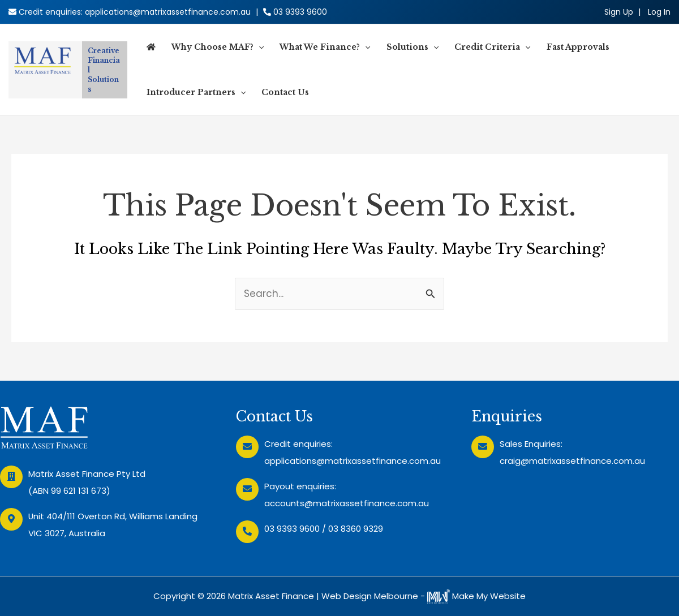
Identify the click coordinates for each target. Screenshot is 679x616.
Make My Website (476, 596)
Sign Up (619, 12)
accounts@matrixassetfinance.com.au (347, 503)
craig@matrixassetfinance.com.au (572, 461)
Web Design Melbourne (370, 596)
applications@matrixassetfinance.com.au (168, 12)
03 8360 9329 (356, 529)
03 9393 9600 (300, 12)
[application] (259, 47)
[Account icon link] (659, 12)
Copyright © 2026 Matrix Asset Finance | (237, 596)
